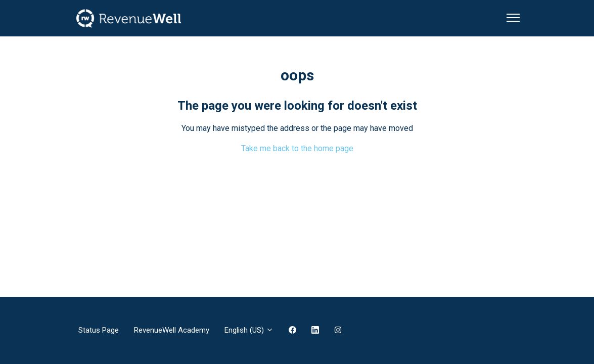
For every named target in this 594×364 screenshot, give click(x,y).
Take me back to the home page (297, 148)
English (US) (249, 330)
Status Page (99, 330)
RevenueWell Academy (172, 330)
